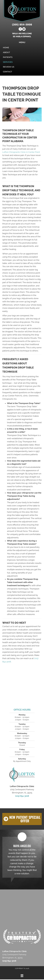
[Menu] (22, 976)
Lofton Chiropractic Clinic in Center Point (21, 152)
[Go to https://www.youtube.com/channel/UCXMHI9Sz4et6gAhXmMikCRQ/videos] (24, 29)
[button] (22, 819)
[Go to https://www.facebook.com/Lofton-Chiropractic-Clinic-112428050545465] (20, 29)
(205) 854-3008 (22, 25)
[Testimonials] (22, 857)
